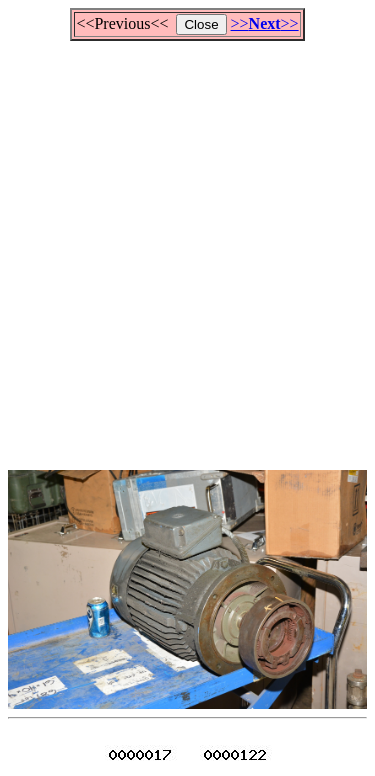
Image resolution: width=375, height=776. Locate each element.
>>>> (265, 23)
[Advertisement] (187, 246)
